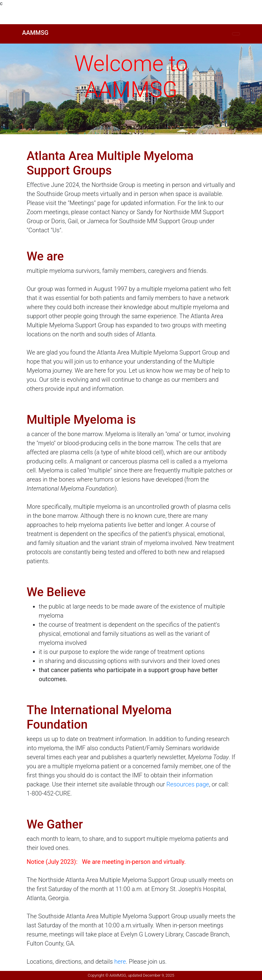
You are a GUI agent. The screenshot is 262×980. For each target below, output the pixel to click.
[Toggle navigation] (236, 34)
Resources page (188, 784)
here (120, 962)
